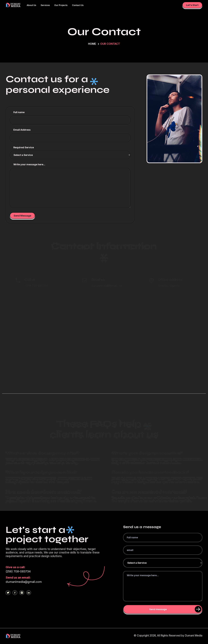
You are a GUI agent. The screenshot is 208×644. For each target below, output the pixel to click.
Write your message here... (29, 164)
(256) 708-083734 (18, 571)
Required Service (24, 147)
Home (92, 44)
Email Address (22, 130)
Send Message (22, 216)
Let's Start (192, 5)
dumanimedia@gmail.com (24, 582)
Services (45, 5)
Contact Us (78, 5)
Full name (19, 112)
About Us (31, 5)
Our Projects (61, 5)
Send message (175, 609)
